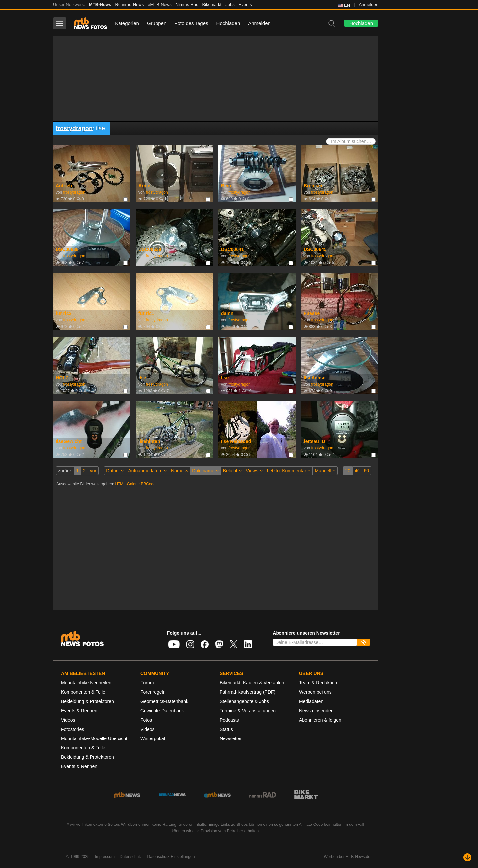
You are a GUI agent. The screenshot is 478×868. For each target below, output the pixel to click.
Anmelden (369, 4)
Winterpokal (153, 738)
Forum (147, 683)
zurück (65, 471)
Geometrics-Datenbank (164, 701)
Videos (68, 720)
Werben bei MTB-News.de (347, 857)
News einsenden (316, 711)
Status (226, 729)
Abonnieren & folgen (320, 720)
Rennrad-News (130, 4)
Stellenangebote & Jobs (244, 701)
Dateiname (205, 471)
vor (93, 471)
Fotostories (73, 729)
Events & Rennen (79, 711)
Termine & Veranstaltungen (248, 711)
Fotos (146, 720)
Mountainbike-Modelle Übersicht (94, 738)
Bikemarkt (212, 4)
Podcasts (229, 720)
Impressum (105, 857)
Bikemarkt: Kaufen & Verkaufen (252, 683)
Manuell (325, 471)
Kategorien (127, 23)
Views (254, 471)
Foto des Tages (191, 23)
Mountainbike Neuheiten (86, 683)
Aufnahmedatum (147, 471)
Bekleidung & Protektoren (87, 701)
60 (367, 471)
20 (348, 471)
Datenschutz (131, 857)
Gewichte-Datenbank (162, 711)
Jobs (230, 4)
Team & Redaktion (318, 683)
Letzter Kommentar (289, 471)
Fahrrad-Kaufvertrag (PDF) (247, 692)
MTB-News (100, 4)
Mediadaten (311, 701)
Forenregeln (153, 692)
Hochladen (228, 23)
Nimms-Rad (187, 4)
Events (245, 4)
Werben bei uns (315, 692)
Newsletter (231, 738)
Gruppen (157, 23)
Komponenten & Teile (83, 692)
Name (179, 471)
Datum (115, 471)
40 (357, 471)
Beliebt (232, 471)
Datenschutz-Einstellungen (171, 857)
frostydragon (74, 128)
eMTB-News (160, 4)
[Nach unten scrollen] (467, 857)
